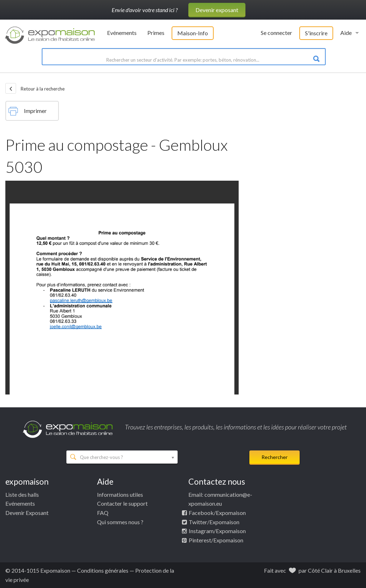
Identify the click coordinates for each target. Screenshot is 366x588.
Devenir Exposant (27, 513)
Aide (346, 33)
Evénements (122, 33)
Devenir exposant (217, 10)
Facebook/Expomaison (217, 513)
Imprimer (28, 111)
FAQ (103, 513)
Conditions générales (103, 570)
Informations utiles (120, 494)
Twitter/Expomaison (214, 522)
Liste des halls (22, 494)
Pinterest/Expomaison (216, 540)
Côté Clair (320, 570)
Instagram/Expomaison (217, 531)
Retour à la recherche (35, 88)
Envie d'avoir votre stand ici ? (145, 10)
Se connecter (276, 33)
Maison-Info (193, 33)
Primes (156, 33)
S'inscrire (316, 33)
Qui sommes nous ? (120, 522)
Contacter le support (122, 503)
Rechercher (274, 457)
